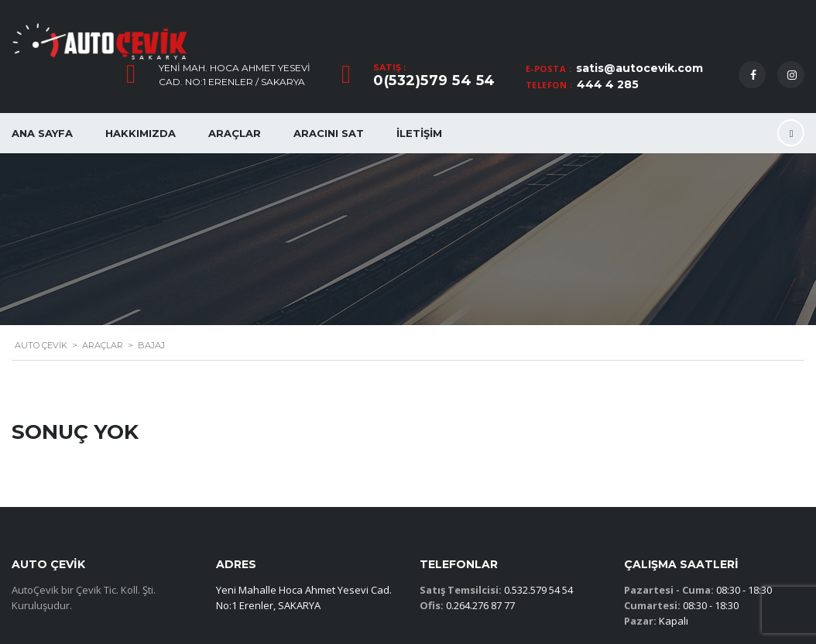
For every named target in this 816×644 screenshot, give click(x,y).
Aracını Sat (329, 133)
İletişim (419, 133)
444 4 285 (608, 84)
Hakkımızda (141, 133)
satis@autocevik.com (639, 68)
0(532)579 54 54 (434, 80)
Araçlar (235, 133)
